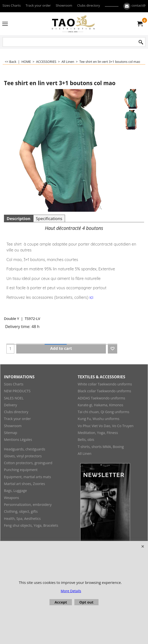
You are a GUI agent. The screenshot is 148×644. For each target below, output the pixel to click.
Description (19, 218)
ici (91, 297)
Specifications (49, 218)
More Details (71, 591)
